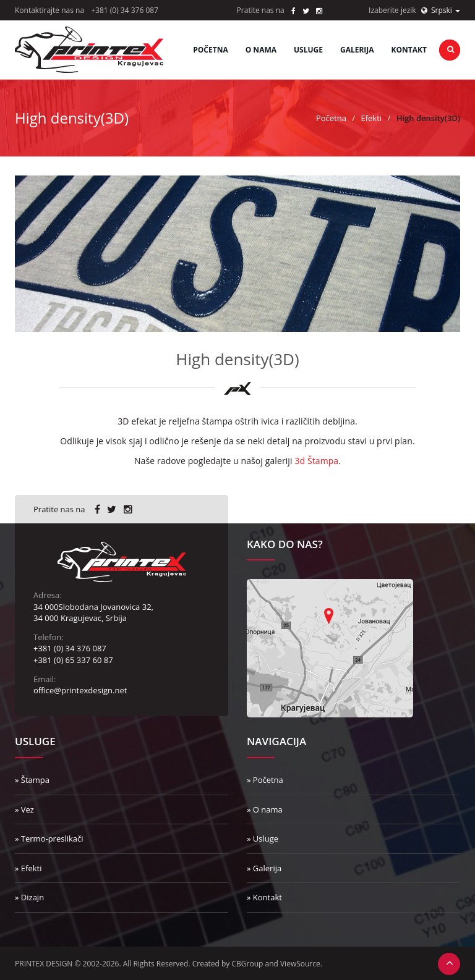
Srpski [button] (441, 10)
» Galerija (264, 868)
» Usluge (263, 838)
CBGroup (248, 964)
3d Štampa (316, 461)
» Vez (24, 809)
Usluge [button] (308, 50)
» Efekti (28, 868)
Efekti (371, 118)
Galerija (357, 50)
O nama (261, 50)
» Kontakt (264, 897)
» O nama (265, 809)
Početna (210, 50)
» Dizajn (29, 897)
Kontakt (409, 50)
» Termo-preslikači (49, 838)
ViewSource (300, 964)
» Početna (265, 780)
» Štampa (32, 780)
